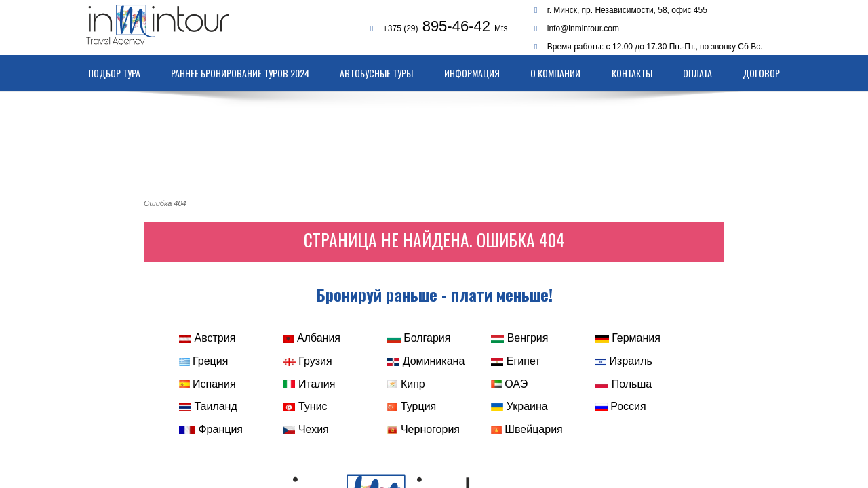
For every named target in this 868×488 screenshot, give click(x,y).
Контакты (632, 73)
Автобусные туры (376, 73)
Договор (761, 73)
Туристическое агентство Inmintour (171, 25)
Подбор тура (114, 73)
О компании (555, 73)
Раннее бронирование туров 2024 (240, 73)
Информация (472, 73)
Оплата (697, 73)
